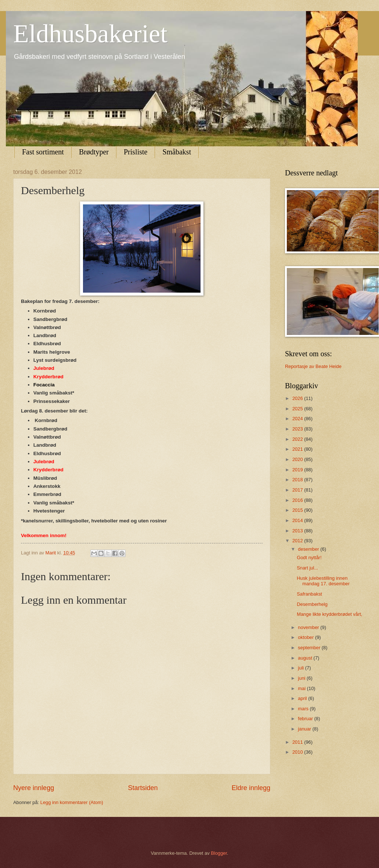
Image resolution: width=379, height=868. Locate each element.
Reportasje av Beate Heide (313, 366)
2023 (298, 429)
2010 (298, 752)
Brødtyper (94, 152)
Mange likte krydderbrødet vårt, (329, 614)
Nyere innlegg (34, 788)
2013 (298, 531)
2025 (298, 409)
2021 (298, 449)
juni (302, 678)
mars (304, 709)
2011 (298, 742)
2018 (298, 480)
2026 (298, 398)
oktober (306, 637)
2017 (298, 490)
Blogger (219, 853)
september (310, 648)
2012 (298, 541)
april (303, 698)
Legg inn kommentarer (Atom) (72, 802)
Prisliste (136, 152)
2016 (298, 500)
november (309, 627)
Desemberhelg (312, 604)
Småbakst (177, 152)
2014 (298, 520)
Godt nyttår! (309, 558)
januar (305, 729)
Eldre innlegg (251, 788)
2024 (298, 419)
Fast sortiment (43, 152)
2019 (298, 470)
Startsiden (143, 788)
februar (306, 719)
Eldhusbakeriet (90, 34)
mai (302, 688)
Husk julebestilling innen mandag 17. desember (323, 581)
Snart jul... (307, 568)
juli (301, 668)
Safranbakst (309, 594)
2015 (298, 510)
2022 (298, 439)
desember (309, 549)
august (306, 658)
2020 (298, 459)
